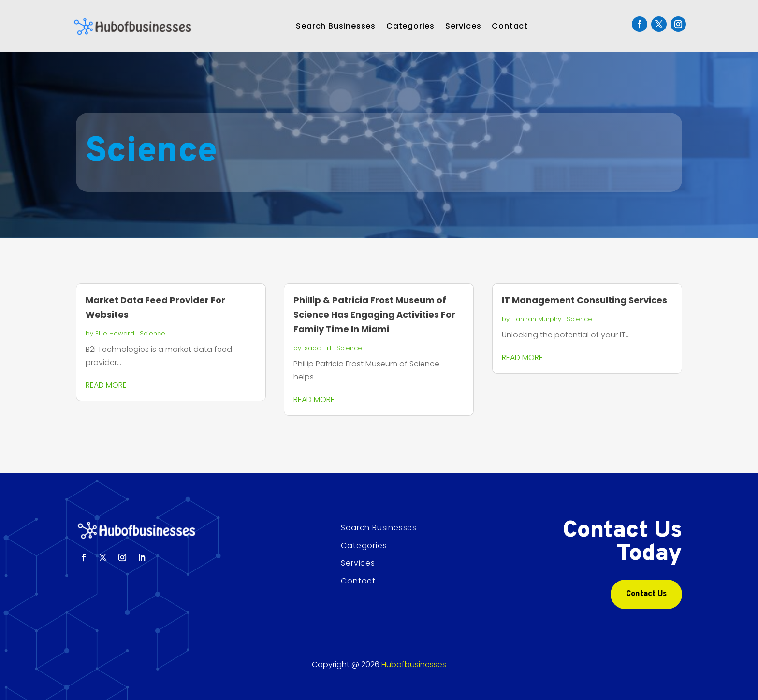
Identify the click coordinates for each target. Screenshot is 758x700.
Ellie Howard (115, 333)
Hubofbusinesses (414, 664)
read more (106, 385)
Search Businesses (336, 26)
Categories (410, 26)
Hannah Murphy (536, 319)
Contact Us (646, 594)
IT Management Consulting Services (584, 300)
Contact (510, 26)
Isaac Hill (317, 348)
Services (463, 26)
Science (153, 333)
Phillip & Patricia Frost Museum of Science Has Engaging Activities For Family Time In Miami (374, 314)
